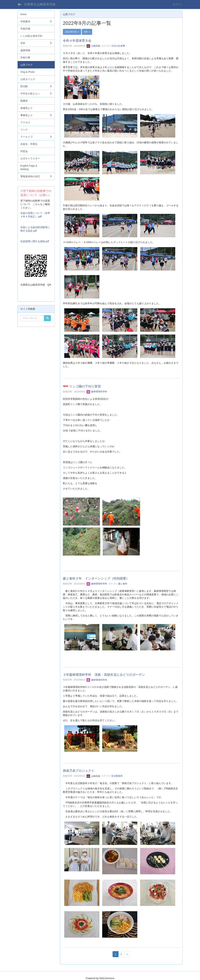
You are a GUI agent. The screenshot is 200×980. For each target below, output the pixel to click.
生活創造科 (117, 776)
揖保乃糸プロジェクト (79, 771)
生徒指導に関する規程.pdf (35, 241)
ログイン (178, 4)
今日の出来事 (118, 46)
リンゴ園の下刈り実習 (85, 386)
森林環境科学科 (97, 392)
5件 (87, 32)
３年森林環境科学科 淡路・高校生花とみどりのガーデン (106, 675)
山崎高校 (93, 46)
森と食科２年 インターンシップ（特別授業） (96, 578)
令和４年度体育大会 (77, 41)
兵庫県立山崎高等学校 (40, 4)
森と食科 (123, 584)
